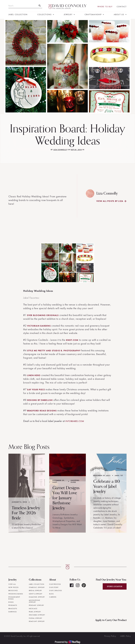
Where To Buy (105, 7)
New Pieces (14, 587)
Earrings (13, 612)
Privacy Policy (110, 636)
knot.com (72, 340)
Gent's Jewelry (36, 594)
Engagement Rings (14, 598)
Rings (11, 602)
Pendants (13, 605)
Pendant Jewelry (36, 605)
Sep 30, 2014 (76, 150)
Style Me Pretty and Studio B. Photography (54, 351)
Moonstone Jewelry (34, 601)
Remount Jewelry (37, 621)
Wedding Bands (16, 594)
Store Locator (115, 586)
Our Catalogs (56, 591)
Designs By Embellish (40, 400)
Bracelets (13, 609)
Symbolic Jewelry (37, 587)
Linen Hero (34, 375)
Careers (53, 597)
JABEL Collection (18, 15)
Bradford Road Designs (42, 411)
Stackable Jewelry (37, 615)
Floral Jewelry (36, 618)
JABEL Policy (125, 636)
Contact (122, 7)
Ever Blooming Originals (43, 315)
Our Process (55, 584)
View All (12, 584)
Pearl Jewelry (35, 612)
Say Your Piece (36, 390)
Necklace (33, 609)
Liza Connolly (60, 150)
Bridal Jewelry (35, 591)
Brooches (13, 591)
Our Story (54, 587)
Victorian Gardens (39, 326)
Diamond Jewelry (37, 597)
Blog (51, 594)
